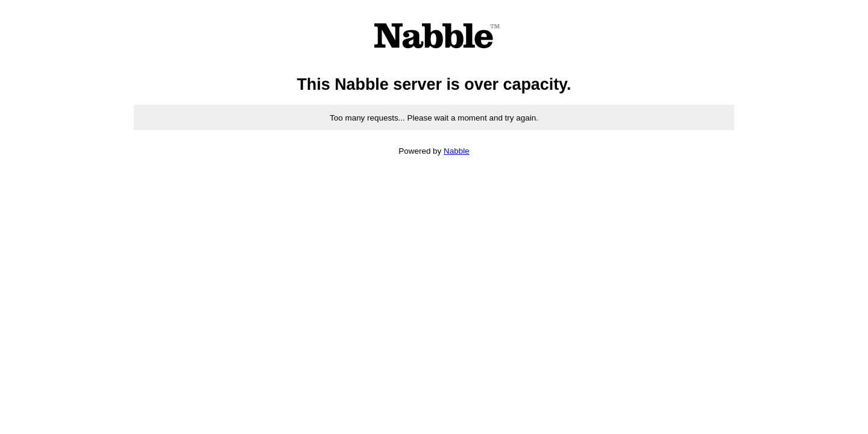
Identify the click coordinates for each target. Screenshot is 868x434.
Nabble (457, 151)
